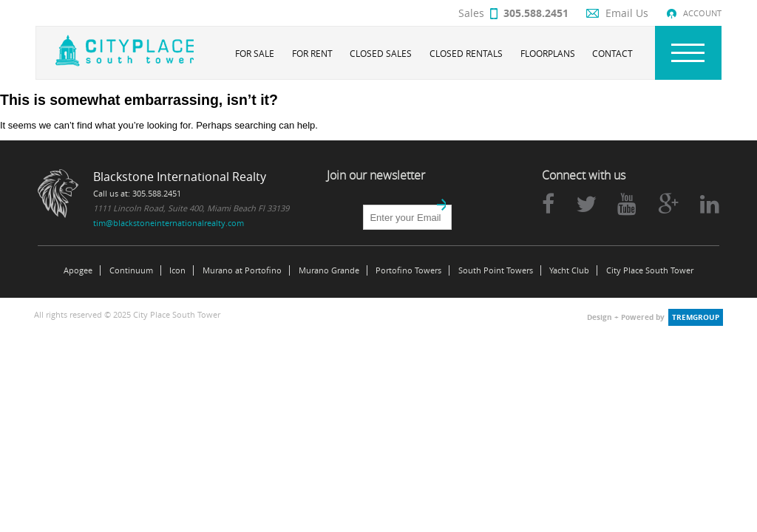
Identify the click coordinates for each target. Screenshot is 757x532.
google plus (668, 204)
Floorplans (548, 53)
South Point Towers (496, 270)
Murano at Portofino (242, 270)
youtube (627, 204)
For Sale (255, 53)
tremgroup (696, 317)
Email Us (627, 13)
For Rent (312, 53)
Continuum (131, 270)
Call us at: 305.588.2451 (137, 193)
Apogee (78, 270)
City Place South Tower (650, 270)
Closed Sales (381, 53)
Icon (177, 270)
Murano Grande (329, 270)
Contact (612, 53)
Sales (513, 13)
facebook (548, 204)
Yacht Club (569, 270)
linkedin (710, 204)
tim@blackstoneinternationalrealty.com (169, 223)
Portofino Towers (408, 270)
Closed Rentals (466, 53)
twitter (586, 204)
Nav (688, 53)
